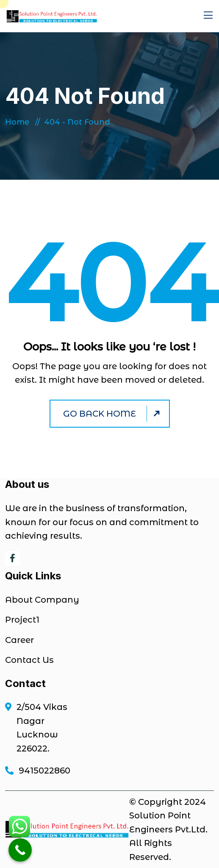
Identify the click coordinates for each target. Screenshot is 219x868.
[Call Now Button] (20, 850)
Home (19, 122)
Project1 (22, 620)
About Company (42, 600)
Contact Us (29, 660)
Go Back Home (113, 414)
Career (19, 640)
